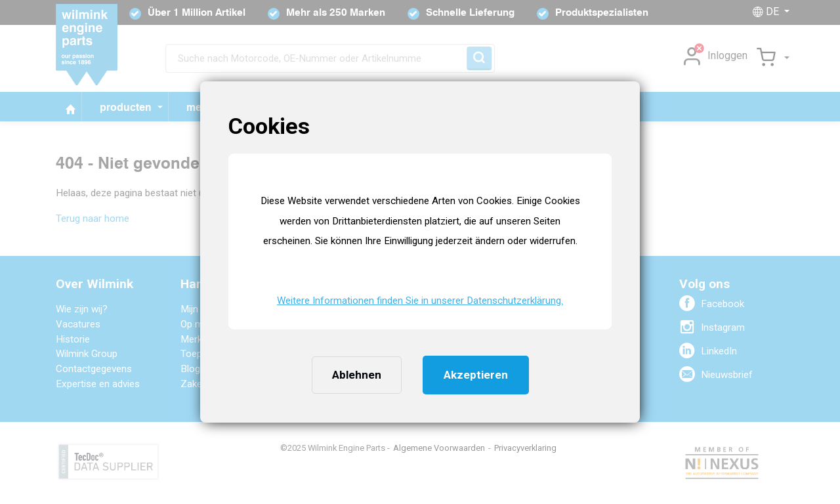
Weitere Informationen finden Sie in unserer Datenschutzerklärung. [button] (420, 301)
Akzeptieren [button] (476, 375)
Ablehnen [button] (357, 375)
